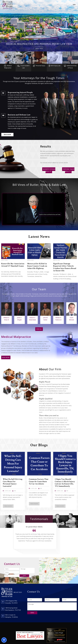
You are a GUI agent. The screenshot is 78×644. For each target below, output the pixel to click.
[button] (4, 640)
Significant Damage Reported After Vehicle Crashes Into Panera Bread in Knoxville (65, 267)
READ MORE (7, 135)
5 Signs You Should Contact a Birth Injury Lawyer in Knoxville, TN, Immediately (65, 483)
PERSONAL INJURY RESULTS (69, 170)
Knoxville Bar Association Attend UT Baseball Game (13, 265)
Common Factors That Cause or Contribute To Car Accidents (39, 481)
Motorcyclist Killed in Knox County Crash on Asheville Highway (37, 266)
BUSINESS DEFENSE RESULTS (49, 170)
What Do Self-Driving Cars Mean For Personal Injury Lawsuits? (13, 483)
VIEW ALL (39, 329)
